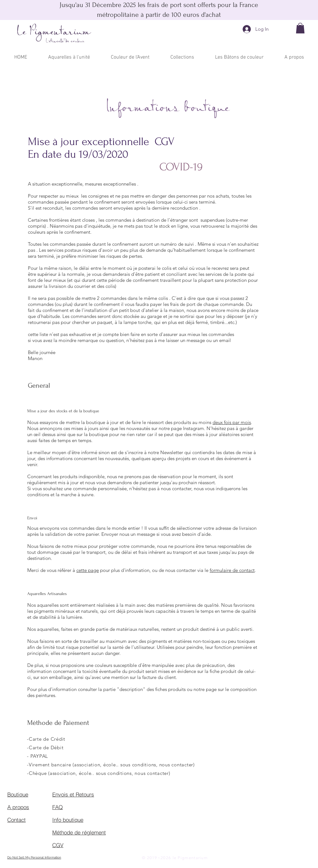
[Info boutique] (75, 820)
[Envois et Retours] (75, 794)
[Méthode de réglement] (80, 832)
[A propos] (30, 807)
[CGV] (75, 845)
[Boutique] (30, 794)
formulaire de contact (232, 570)
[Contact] (30, 820)
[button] (300, 28)
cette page (88, 570)
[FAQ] (75, 807)
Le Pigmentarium (54, 32)
